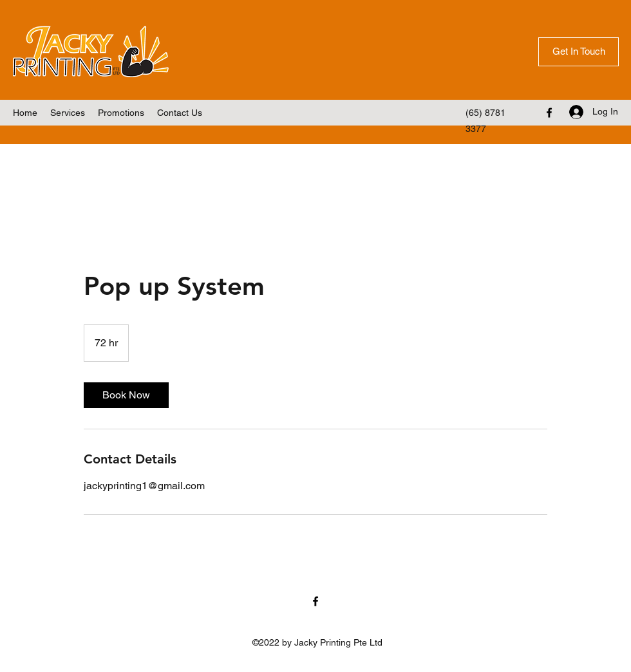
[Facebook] (549, 113)
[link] (126, 395)
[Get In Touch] (579, 52)
